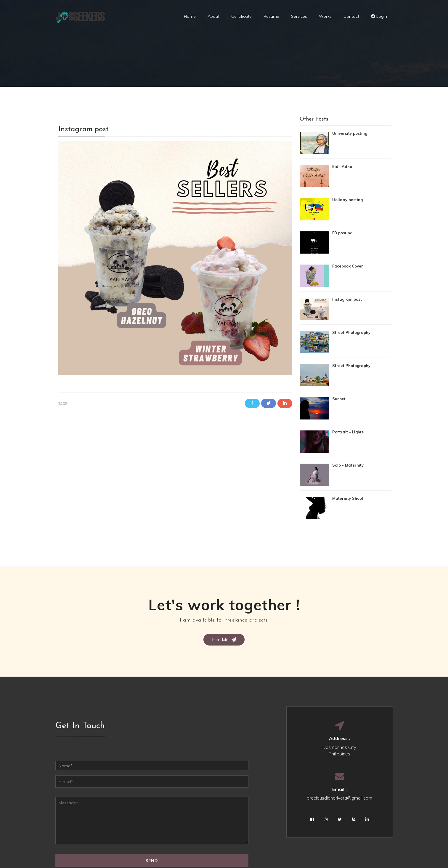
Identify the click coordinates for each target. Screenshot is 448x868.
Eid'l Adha (342, 166)
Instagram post (347, 299)
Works (325, 16)
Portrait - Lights (348, 432)
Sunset (339, 399)
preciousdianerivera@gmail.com (339, 798)
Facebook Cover (348, 266)
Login (379, 16)
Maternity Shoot (348, 498)
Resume (271, 16)
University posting (350, 133)
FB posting (342, 233)
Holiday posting (347, 200)
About (213, 16)
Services (299, 16)
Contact (351, 16)
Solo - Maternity (348, 465)
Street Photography (351, 332)
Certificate (241, 16)
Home (190, 16)
